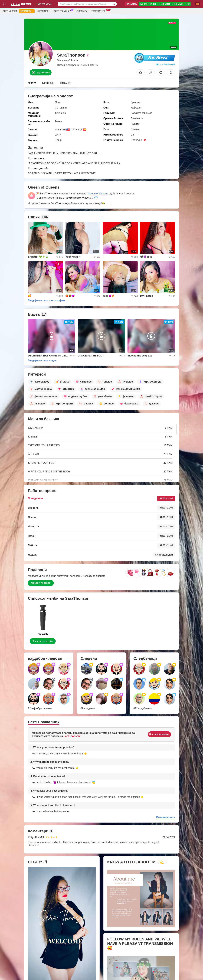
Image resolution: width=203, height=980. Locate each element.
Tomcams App (99, 11)
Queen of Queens (98, 194)
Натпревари (81, 11)
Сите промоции (63, 11)
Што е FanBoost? (166, 64)
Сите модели (10, 11)
